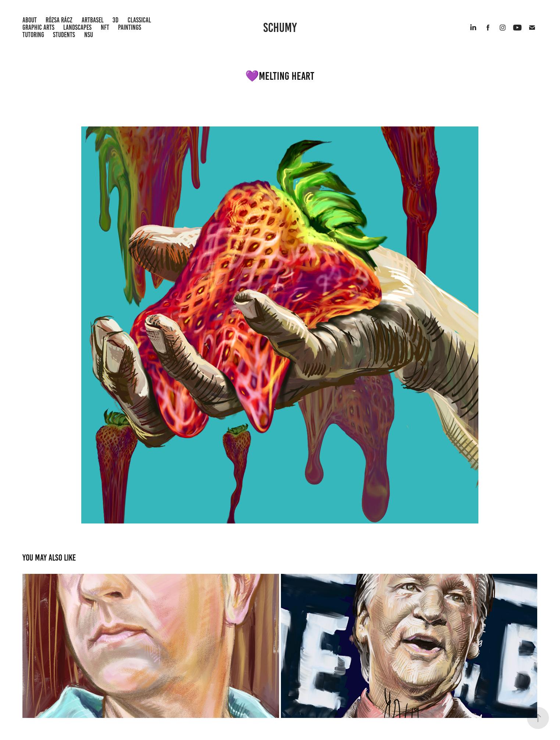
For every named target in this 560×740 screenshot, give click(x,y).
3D (115, 20)
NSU (89, 35)
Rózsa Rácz (59, 20)
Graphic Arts (38, 27)
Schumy (280, 28)
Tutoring (33, 35)
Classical (139, 20)
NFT (105, 27)
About (30, 20)
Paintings (130, 27)
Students (64, 35)
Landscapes (77, 27)
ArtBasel (93, 20)
